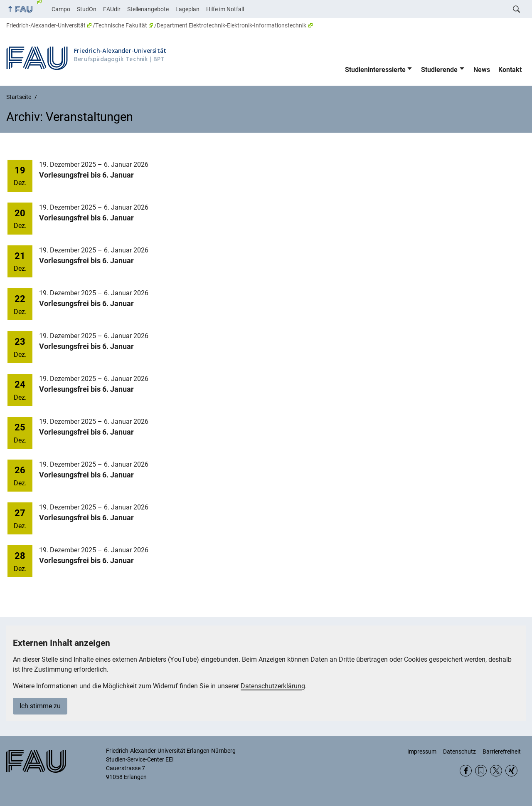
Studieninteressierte (375, 70)
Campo (61, 9)
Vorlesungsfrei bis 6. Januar (86, 175)
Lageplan (187, 9)
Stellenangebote (148, 9)
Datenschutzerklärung (273, 686)
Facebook (466, 771)
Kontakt (510, 70)
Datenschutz (459, 752)
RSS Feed (481, 771)
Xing (511, 771)
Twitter (496, 771)
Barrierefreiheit (502, 752)
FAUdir (112, 9)
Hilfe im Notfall (225, 9)
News (482, 70)
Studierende (439, 70)
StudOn (87, 9)
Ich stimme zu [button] (40, 706)
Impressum (422, 752)
